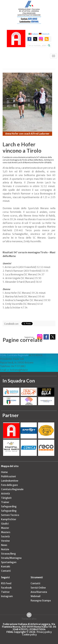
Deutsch (46, 34)
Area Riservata (39, 592)
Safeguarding (9, 506)
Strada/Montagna (11, 558)
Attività (5, 494)
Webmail (35, 596)
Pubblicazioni (8, 476)
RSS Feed (6, 583)
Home (4, 472)
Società (5, 537)
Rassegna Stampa (41, 601)
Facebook (6, 588)
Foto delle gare (9, 485)
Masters (6, 532)
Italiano (35, 34)
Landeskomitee (10, 481)
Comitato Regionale (12, 489)
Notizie (5, 549)
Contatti (6, 571)
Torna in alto (29, 619)
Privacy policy (44, 632)
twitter (35, 39)
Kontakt (6, 567)
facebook (29, 39)
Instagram (7, 596)
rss (47, 39)
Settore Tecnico (10, 515)
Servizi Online (38, 588)
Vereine (5, 541)
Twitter (5, 592)
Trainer (5, 502)
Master (5, 528)
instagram (41, 39)
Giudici (5, 524)
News (4, 545)
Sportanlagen (9, 562)
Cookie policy (29, 635)
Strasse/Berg (8, 554)
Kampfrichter (9, 519)
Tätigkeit (6, 498)
